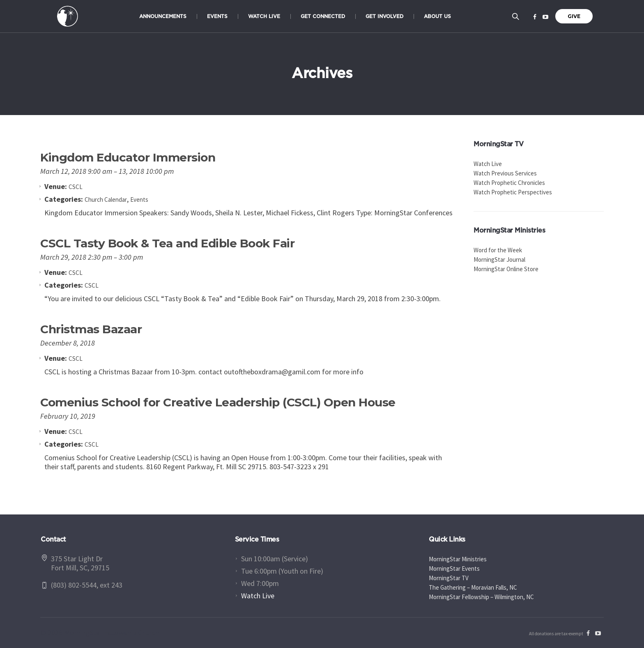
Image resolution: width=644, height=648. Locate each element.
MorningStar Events (454, 568)
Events (139, 199)
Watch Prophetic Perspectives (513, 192)
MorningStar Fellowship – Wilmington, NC (481, 597)
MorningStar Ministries (458, 559)
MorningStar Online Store (506, 269)
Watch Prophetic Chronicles (509, 183)
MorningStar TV (449, 578)
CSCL (92, 285)
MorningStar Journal (499, 259)
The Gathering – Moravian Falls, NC (473, 587)
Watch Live (488, 164)
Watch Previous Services (505, 173)
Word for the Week (498, 250)
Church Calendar (106, 199)
